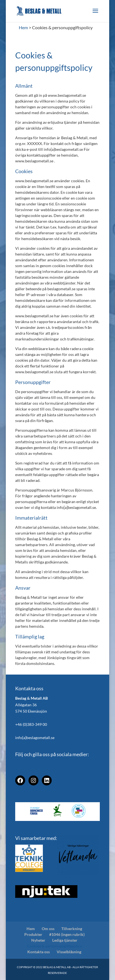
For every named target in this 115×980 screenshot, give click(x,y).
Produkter (33, 934)
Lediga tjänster (65, 940)
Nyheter (38, 940)
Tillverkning (72, 929)
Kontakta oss (39, 952)
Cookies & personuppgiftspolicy (54, 946)
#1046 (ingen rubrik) (67, 934)
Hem (31, 929)
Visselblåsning (69, 952)
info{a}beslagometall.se (35, 738)
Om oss (48, 929)
